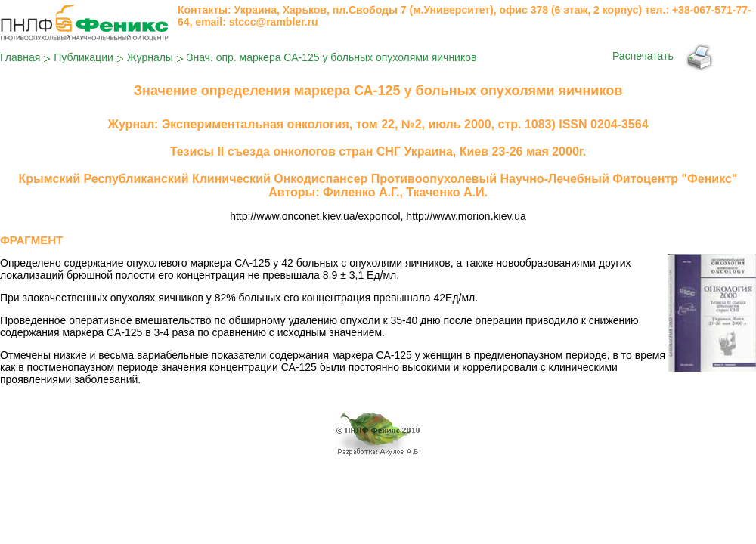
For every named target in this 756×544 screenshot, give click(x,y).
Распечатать (643, 56)
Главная (20, 57)
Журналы (150, 57)
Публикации (83, 57)
